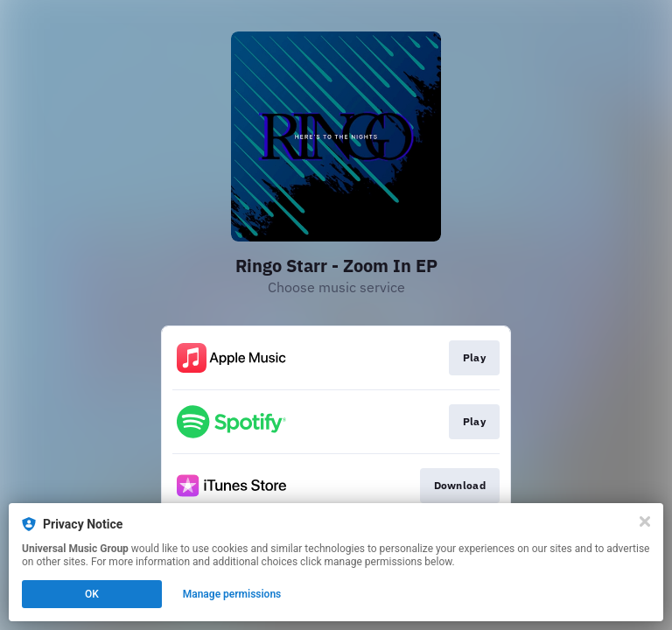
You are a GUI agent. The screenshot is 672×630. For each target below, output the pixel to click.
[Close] (645, 521)
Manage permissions (232, 594)
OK (92, 594)
